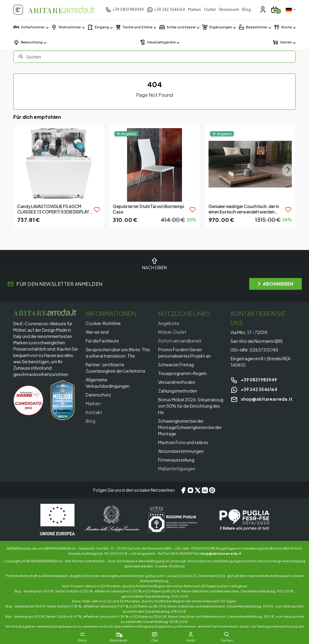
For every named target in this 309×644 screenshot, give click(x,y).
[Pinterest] (212, 490)
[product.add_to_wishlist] (97, 210)
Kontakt (94, 412)
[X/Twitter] (198, 490)
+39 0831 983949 (254, 380)
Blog (246, 9)
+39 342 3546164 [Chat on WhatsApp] (254, 389)
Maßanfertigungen (177, 469)
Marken (194, 9)
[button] (227, 634)
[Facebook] (183, 490)
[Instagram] (190, 490)
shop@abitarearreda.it (261, 399)
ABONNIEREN (276, 284)
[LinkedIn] (205, 490)
